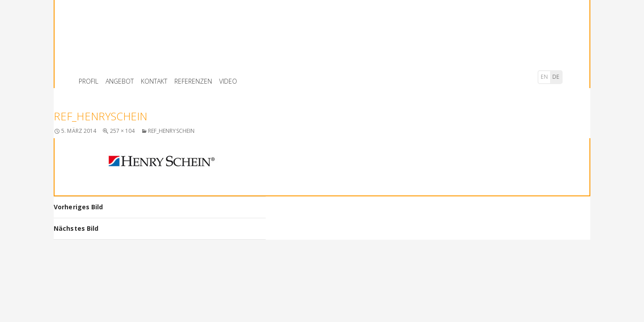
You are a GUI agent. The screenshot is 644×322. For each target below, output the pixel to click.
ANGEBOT (120, 81)
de (556, 77)
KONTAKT (154, 81)
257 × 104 (123, 131)
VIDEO (228, 81)
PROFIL (89, 81)
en (544, 77)
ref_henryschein (172, 131)
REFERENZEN (193, 81)
